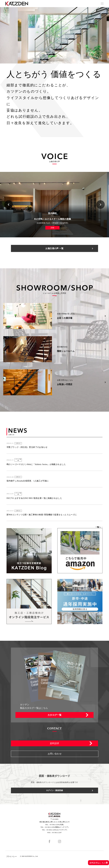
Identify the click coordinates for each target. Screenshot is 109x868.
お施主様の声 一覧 (54, 248)
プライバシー (11, 856)
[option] (54, 35)
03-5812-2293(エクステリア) (57, 830)
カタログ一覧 (54, 715)
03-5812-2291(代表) (57, 825)
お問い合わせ (55, 754)
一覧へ (98, 527)
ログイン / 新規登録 (55, 790)
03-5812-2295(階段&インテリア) (57, 827)
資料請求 (54, 743)
